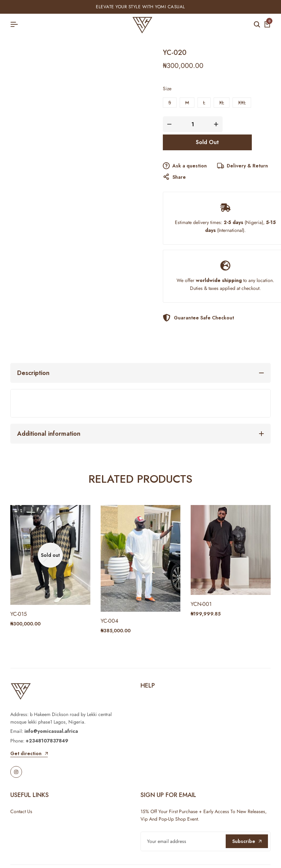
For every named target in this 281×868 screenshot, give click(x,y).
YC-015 (19, 614)
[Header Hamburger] (14, 24)
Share (174, 177)
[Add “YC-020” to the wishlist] (262, 142)
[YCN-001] (231, 549)
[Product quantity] (193, 124)
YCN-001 (201, 604)
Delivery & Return (243, 166)
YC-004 (109, 621)
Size (167, 89)
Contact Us (21, 811)
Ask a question (185, 166)
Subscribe (247, 841)
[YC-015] (50, 554)
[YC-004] (141, 558)
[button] (170, 103)
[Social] (16, 772)
